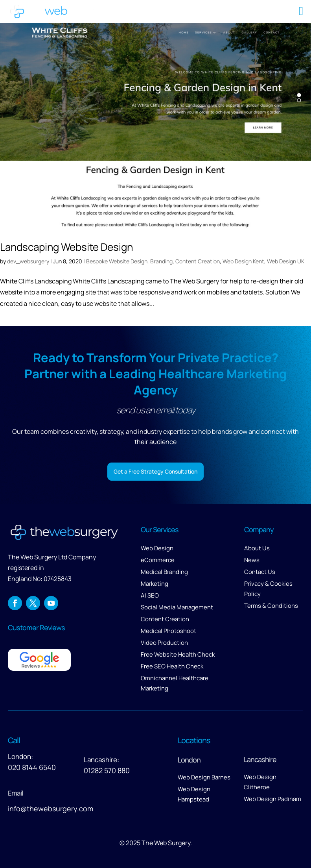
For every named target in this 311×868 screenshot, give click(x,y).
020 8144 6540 (32, 767)
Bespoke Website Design (117, 261)
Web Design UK (286, 261)
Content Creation (198, 261)
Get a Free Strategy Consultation (155, 471)
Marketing (155, 584)
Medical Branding (164, 572)
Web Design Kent (243, 261)
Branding (161, 261)
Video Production (164, 643)
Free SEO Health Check (172, 666)
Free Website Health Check (178, 654)
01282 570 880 (107, 770)
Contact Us (260, 572)
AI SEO (150, 595)
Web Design (157, 548)
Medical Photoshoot (168, 631)
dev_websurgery (28, 261)
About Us (257, 548)
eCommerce (158, 560)
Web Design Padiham (272, 799)
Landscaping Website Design (66, 247)
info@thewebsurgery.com (51, 809)
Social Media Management (177, 607)
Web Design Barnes (204, 777)
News (252, 560)
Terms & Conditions (271, 606)
